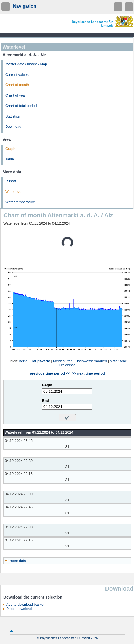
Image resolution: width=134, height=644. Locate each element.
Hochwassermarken (91, 361)
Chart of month (17, 85)
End (46, 401)
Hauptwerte (40, 361)
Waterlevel (14, 192)
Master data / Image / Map (26, 64)
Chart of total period (21, 106)
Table (10, 159)
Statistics (12, 116)
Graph (10, 149)
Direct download (19, 609)
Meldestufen (63, 361)
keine (24, 361)
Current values (17, 75)
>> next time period (88, 373)
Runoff (11, 181)
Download (13, 127)
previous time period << (50, 373)
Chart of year (16, 95)
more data (18, 561)
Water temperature (20, 202)
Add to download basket (25, 605)
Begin (47, 385)
